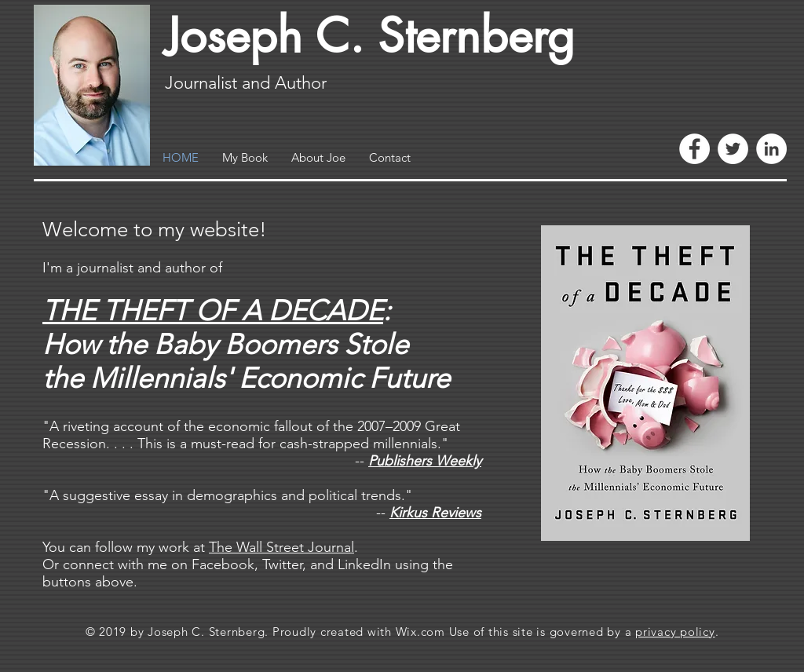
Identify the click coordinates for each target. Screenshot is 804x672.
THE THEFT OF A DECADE (213, 310)
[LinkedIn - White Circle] (771, 149)
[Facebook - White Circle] (694, 149)
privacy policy (675, 632)
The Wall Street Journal (281, 547)
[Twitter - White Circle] (733, 149)
